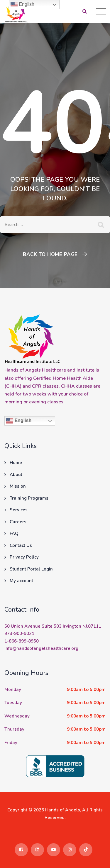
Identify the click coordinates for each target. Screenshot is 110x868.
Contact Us (21, 545)
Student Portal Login (31, 569)
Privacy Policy (24, 557)
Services (19, 510)
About (16, 475)
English (19, 421)
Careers (18, 522)
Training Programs (29, 498)
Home (16, 463)
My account (21, 581)
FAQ (14, 533)
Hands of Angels (63, 810)
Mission (18, 486)
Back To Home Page (50, 254)
